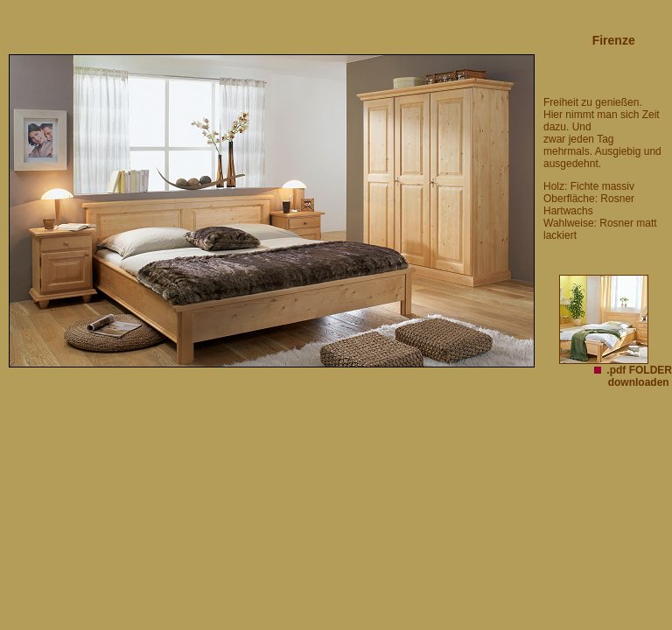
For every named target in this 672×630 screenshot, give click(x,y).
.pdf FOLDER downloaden (639, 376)
